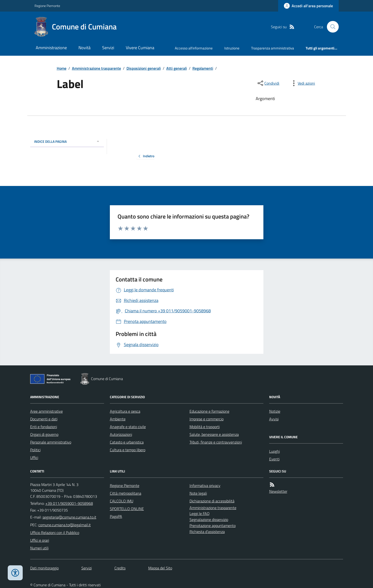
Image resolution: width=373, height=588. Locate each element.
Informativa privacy (205, 485)
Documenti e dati (44, 419)
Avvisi (274, 419)
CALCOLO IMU (122, 501)
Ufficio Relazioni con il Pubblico (55, 533)
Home (62, 68)
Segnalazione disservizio (209, 520)
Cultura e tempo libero (128, 450)
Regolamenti (203, 68)
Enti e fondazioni (44, 427)
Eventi (274, 459)
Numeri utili (39, 548)
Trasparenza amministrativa (273, 48)
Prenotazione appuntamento (213, 526)
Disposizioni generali (144, 68)
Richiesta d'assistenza (207, 532)
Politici (35, 450)
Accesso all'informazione (194, 48)
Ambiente (118, 419)
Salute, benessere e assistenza (214, 434)
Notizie (275, 411)
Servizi (108, 48)
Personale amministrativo (51, 442)
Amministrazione (51, 48)
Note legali (198, 493)
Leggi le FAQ (200, 513)
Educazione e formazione (209, 411)
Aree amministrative (46, 411)
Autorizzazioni (121, 434)
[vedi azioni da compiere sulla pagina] (303, 83)
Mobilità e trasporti (205, 427)
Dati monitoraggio (44, 568)
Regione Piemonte (47, 6)
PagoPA (116, 516)
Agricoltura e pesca (125, 411)
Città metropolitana (126, 493)
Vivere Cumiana (140, 48)
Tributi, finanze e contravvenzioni (216, 442)
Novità (84, 48)
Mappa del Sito (160, 568)
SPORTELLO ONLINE (127, 509)
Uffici (34, 458)
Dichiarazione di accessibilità (212, 501)
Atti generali (177, 68)
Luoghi (274, 451)
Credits (120, 568)
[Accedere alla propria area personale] (308, 6)
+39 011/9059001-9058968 (69, 503)
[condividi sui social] (268, 83)
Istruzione (232, 48)
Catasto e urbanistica (127, 442)
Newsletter (278, 491)
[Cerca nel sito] (331, 27)
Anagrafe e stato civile (128, 427)
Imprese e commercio (207, 419)
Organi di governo (44, 434)
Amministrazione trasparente (96, 68)
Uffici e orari (40, 540)
